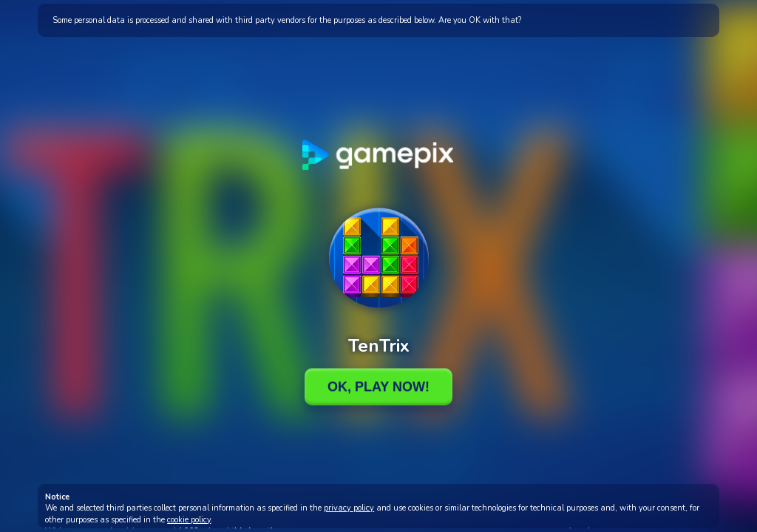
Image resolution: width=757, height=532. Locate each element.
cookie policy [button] (189, 520)
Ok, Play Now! (378, 386)
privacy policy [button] (349, 508)
